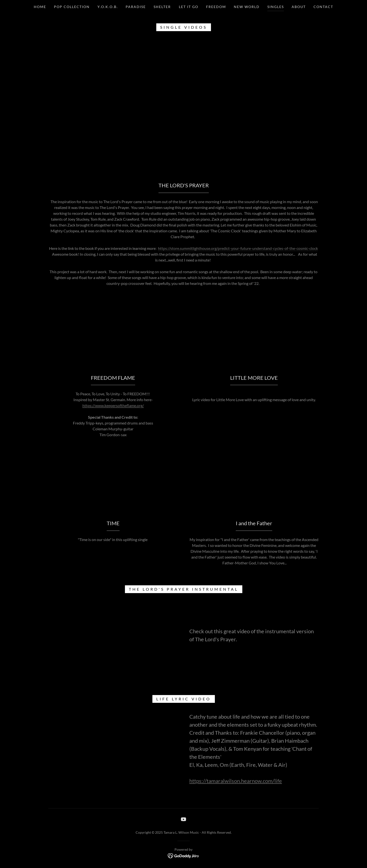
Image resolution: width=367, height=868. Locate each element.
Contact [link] (323, 7)
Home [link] (40, 7)
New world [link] (247, 7)
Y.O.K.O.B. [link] (108, 7)
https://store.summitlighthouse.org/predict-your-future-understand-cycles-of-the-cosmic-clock (238, 248)
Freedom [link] (216, 7)
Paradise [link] (136, 7)
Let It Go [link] (189, 7)
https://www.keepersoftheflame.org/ (113, 405)
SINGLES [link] (276, 7)
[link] (183, 819)
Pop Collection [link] (72, 7)
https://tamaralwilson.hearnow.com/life (236, 781)
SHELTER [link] (162, 7)
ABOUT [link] (299, 7)
